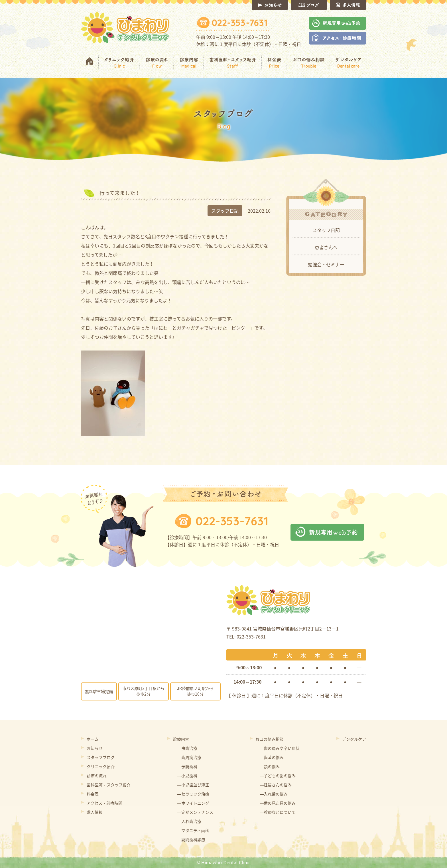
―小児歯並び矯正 (193, 785)
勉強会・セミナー (326, 264)
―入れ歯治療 (189, 821)
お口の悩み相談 (269, 739)
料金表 (93, 794)
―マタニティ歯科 (193, 830)
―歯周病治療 (189, 757)
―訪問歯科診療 (191, 839)
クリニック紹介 (101, 766)
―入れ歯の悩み (274, 794)
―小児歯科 (187, 776)
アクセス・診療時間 (104, 803)
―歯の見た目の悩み (278, 803)
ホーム (93, 739)
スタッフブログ (101, 757)
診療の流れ (97, 776)
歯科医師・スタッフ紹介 (109, 785)
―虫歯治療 (187, 748)
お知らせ (95, 748)
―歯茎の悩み (272, 757)
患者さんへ (326, 247)
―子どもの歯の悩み (278, 776)
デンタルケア (354, 739)
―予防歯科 (187, 766)
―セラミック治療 (193, 794)
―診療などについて (278, 812)
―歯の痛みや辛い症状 (280, 748)
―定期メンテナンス (195, 812)
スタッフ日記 (326, 230)
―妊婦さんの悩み (276, 785)
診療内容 (181, 739)
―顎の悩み (270, 766)
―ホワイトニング (193, 803)
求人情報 (95, 812)
